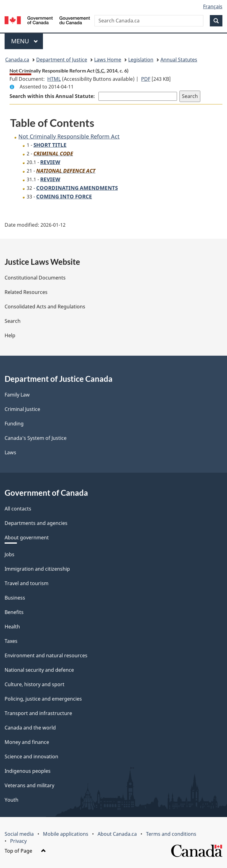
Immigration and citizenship (37, 569)
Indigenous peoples (28, 771)
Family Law (17, 395)
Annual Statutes (179, 60)
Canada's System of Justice (36, 438)
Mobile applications (66, 834)
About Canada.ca (117, 834)
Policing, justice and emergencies (43, 699)
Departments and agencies (36, 523)
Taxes (11, 641)
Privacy (18, 841)
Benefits (14, 612)
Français (213, 6)
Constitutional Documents (35, 278)
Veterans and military (29, 785)
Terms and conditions (171, 834)
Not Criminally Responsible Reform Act (69, 136)
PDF (146, 79)
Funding (14, 424)
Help (10, 335)
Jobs (10, 554)
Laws (10, 452)
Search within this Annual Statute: (53, 96)
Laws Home (108, 60)
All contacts (18, 509)
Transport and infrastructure (38, 713)
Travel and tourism (27, 583)
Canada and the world (30, 728)
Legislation (141, 60)
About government (27, 538)
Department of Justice (62, 60)
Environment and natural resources (46, 655)
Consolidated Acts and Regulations (45, 307)
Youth (12, 800)
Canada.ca (17, 60)
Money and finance (27, 742)
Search (13, 321)
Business (15, 598)
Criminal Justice (22, 409)
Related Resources (26, 292)
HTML (54, 79)
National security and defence (39, 670)
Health (12, 627)
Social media (19, 834)
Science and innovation (31, 757)
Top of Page (25, 851)
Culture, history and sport (35, 684)
